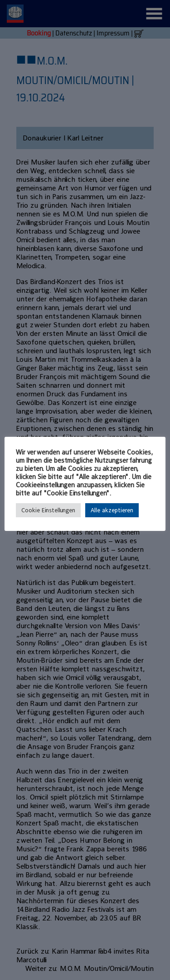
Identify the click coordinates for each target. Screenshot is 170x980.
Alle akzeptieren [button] (112, 510)
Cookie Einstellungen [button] (48, 510)
